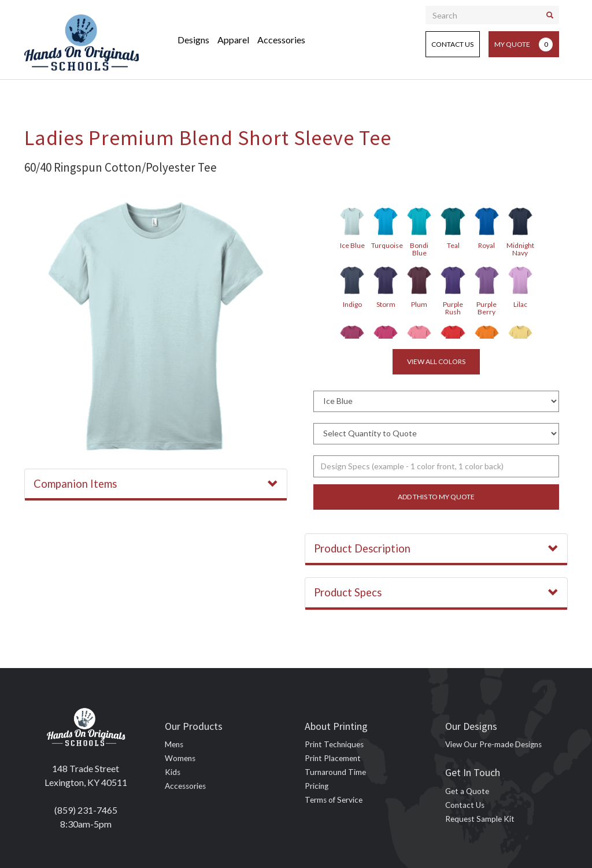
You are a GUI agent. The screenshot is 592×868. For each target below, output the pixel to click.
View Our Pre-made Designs (493, 744)
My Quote (523, 44)
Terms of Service (334, 800)
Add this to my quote (436, 497)
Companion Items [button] (156, 484)
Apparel (233, 40)
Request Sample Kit (480, 819)
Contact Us (452, 44)
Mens (174, 744)
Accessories (281, 40)
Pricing (317, 786)
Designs (193, 40)
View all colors (436, 361)
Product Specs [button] (436, 592)
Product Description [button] (436, 548)
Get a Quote (467, 791)
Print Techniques (334, 744)
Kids (173, 772)
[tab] (156, 485)
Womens (180, 758)
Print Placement (333, 758)
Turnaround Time (335, 772)
